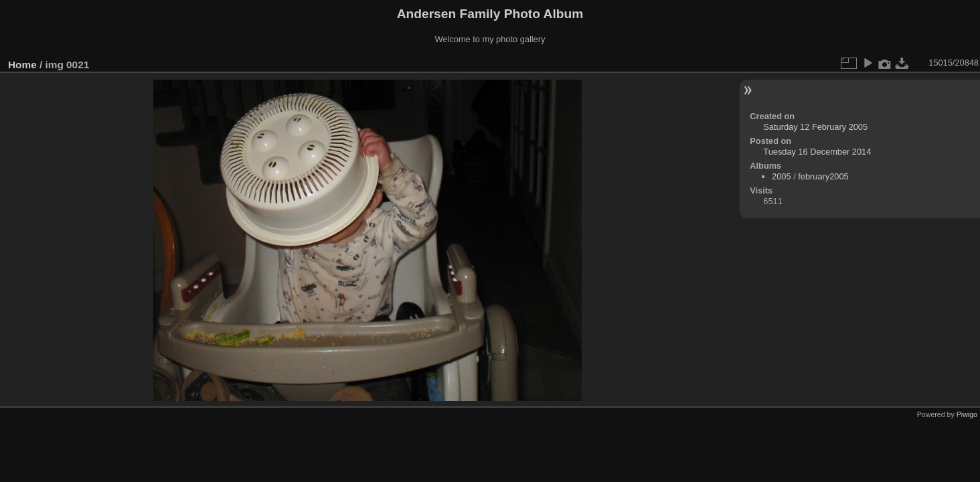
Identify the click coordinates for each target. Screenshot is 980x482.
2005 (781, 176)
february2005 (823, 176)
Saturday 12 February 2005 (815, 127)
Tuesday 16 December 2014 (817, 152)
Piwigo (967, 414)
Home (22, 65)
